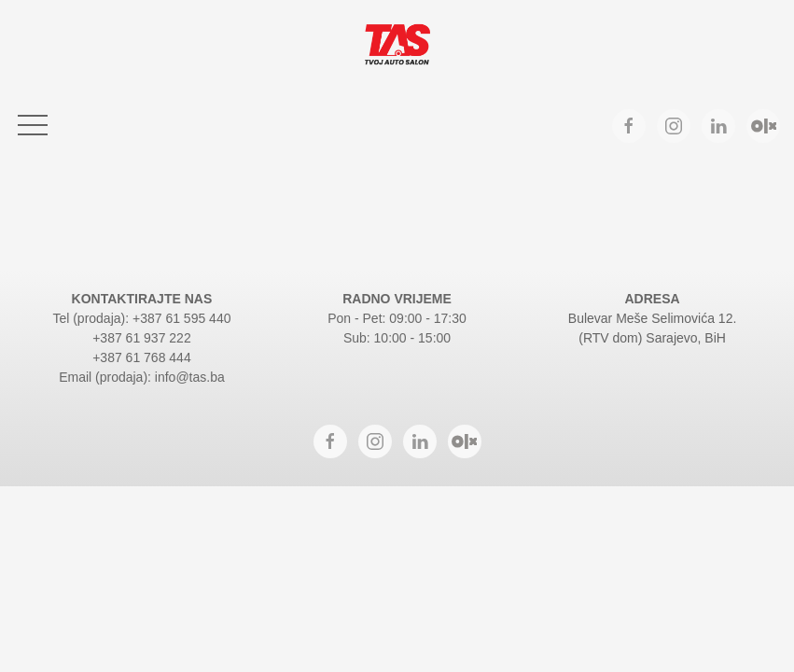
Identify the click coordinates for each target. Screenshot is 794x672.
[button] (33, 126)
